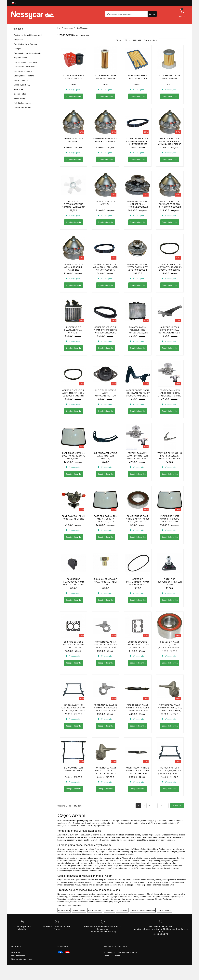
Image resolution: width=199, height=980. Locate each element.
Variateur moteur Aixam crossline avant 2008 (73, 267)
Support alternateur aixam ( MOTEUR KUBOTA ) (106, 456)
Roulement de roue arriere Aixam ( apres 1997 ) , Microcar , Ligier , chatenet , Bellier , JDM (138, 522)
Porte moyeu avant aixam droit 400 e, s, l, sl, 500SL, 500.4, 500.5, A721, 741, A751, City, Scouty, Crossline (170, 685)
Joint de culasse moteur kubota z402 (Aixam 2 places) (73, 645)
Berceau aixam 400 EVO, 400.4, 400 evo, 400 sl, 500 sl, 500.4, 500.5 (74, 708)
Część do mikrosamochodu (143, 885)
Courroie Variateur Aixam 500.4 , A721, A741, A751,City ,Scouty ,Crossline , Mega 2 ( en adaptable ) (106, 270)
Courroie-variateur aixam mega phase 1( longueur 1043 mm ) (73, 393)
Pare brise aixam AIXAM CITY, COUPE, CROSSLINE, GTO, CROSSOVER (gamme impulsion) (170, 522)
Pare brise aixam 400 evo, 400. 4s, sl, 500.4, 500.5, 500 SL (73, 456)
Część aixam (64, 885)
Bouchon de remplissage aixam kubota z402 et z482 (73, 582)
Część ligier (122, 885)
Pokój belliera (79, 885)
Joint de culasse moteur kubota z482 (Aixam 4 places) (138, 645)
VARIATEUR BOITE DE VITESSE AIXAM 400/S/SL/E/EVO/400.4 (138, 204)
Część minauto (165, 885)
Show (119, 40)
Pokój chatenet (95, 885)
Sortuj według (150, 40)
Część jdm (109, 885)
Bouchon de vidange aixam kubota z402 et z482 (106, 582)
